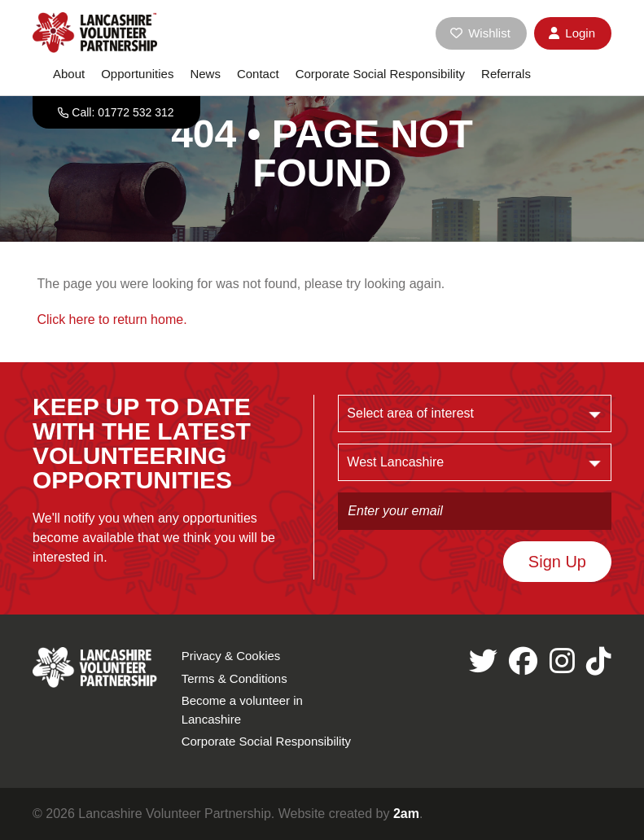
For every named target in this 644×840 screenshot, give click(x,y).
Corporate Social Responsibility (380, 74)
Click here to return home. (112, 319)
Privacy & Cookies (231, 656)
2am (406, 814)
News (205, 74)
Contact (258, 74)
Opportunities (137, 74)
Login (572, 33)
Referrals (506, 74)
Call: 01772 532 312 (123, 112)
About (69, 74)
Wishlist (480, 33)
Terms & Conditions (234, 678)
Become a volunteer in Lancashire (242, 710)
